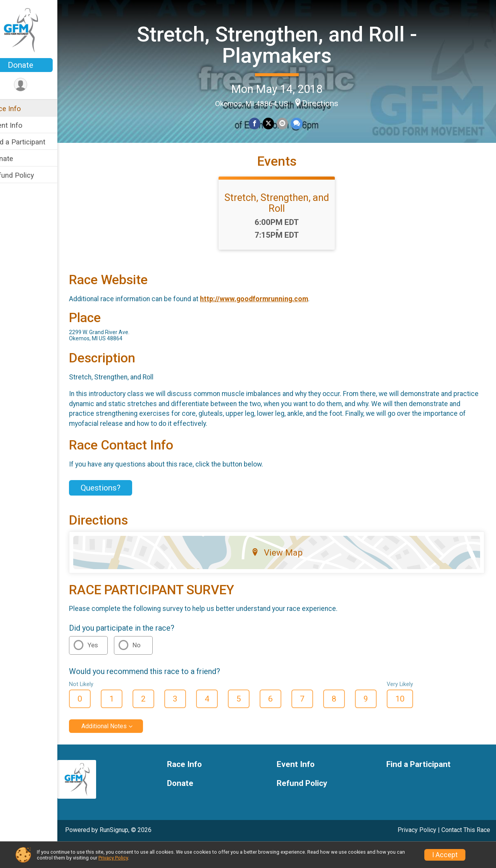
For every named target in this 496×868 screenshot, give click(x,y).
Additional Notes (120, 750)
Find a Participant (34, 142)
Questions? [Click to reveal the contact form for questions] (117, 511)
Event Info (22, 125)
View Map (285, 576)
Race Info (22, 109)
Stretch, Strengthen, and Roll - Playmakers (285, 44)
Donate (37, 65)
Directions (328, 103)
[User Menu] (37, 85)
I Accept (445, 855)
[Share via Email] (290, 123)
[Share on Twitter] (276, 123)
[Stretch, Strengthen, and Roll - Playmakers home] (37, 30)
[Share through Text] (304, 123)
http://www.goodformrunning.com (270, 322)
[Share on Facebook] (263, 123)
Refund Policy (28, 175)
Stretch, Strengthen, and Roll (285, 226)
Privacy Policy (113, 858)
